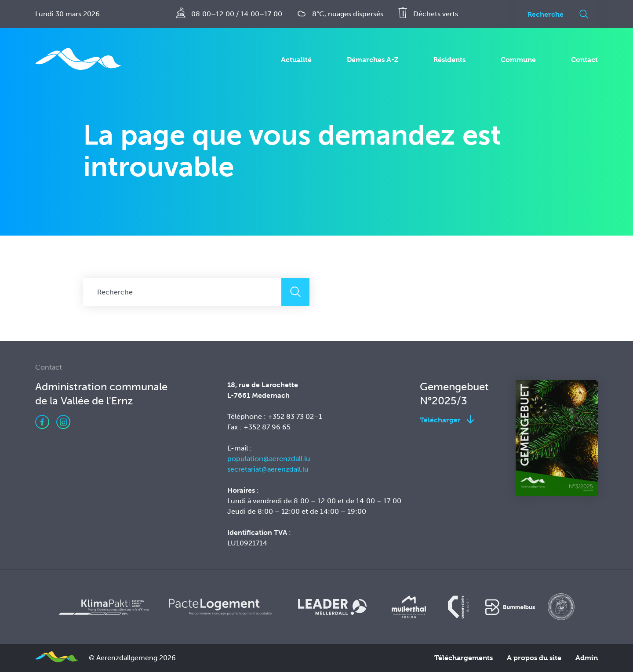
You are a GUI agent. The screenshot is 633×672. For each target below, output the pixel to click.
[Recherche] (543, 14)
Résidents (449, 60)
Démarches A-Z (373, 60)
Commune (518, 60)
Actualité (296, 60)
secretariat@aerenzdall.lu (268, 469)
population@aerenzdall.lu (269, 459)
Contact (584, 60)
